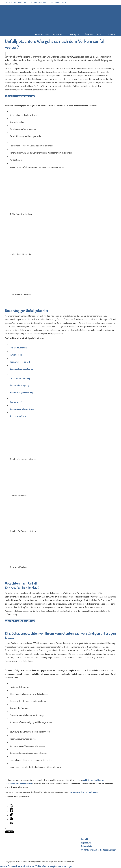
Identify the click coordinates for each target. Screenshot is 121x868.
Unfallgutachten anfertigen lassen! (20, 96)
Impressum (86, 843)
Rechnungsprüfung (18, 416)
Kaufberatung (16, 402)
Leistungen (75, 34)
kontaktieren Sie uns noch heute (84, 792)
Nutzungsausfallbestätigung (22, 409)
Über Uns (89, 34)
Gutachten (59, 34)
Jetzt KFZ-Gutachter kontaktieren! (20, 621)
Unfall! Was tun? (42, 34)
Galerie (112, 34)
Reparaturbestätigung (19, 385)
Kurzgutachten (16, 355)
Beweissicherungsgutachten (22, 369)
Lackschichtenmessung (20, 378)
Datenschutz (87, 846)
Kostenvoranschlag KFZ (20, 362)
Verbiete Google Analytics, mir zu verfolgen (54, 866)
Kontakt (101, 34)
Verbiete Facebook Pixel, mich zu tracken (17, 866)
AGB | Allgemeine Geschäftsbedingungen (99, 850)
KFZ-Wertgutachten (18, 348)
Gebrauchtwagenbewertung (22, 392)
